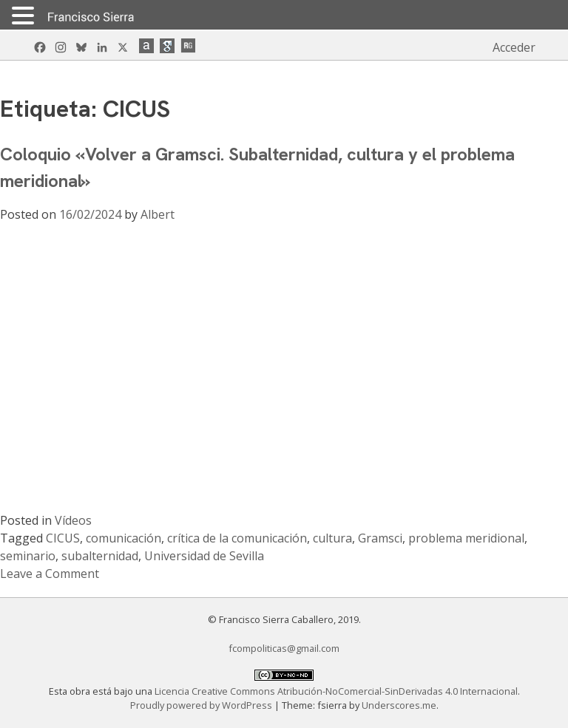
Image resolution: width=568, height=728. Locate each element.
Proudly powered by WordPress (202, 705)
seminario (28, 556)
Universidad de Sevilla (204, 556)
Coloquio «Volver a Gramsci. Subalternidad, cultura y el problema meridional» (257, 167)
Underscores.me (399, 705)
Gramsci (380, 538)
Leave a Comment (50, 574)
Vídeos (73, 520)
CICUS (63, 538)
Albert (158, 214)
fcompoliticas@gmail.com (284, 648)
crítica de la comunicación (237, 538)
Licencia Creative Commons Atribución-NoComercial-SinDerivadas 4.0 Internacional (336, 691)
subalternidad (100, 556)
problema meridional (466, 538)
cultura (332, 538)
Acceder (514, 47)
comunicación (124, 538)
